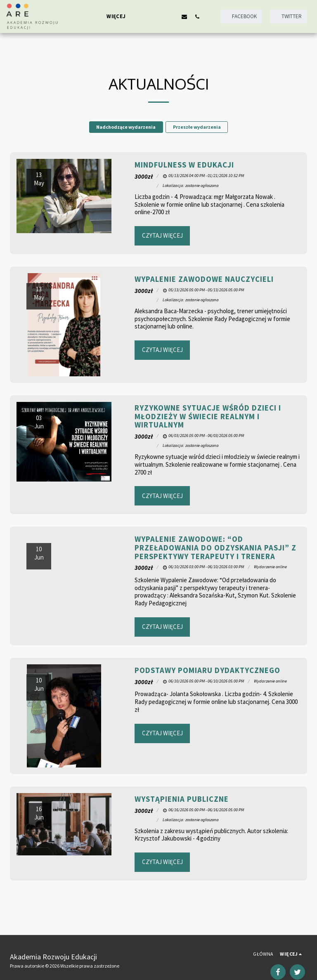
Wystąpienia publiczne (182, 799)
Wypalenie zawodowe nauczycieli (204, 279)
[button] (146, 17)
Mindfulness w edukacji (184, 165)
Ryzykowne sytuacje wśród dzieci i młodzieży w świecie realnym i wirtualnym (208, 416)
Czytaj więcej (162, 235)
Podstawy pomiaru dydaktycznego (207, 670)
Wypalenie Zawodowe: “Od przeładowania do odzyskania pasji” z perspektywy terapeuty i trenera (215, 548)
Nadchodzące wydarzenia (126, 127)
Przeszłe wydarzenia (197, 127)
